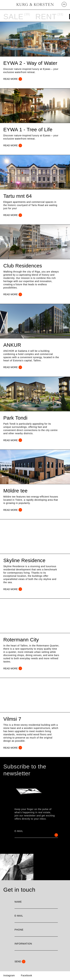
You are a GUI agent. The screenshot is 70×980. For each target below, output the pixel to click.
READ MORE (13, 79)
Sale (13, 17)
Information (23, 944)
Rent (46, 17)
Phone (19, 930)
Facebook (26, 975)
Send (20, 962)
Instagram (9, 975)
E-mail (19, 831)
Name (18, 902)
